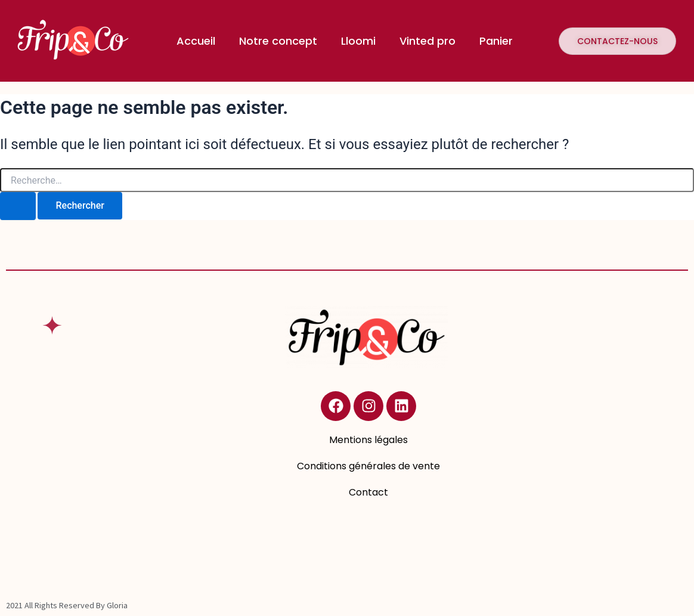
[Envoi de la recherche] (18, 206)
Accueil (196, 41)
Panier (496, 41)
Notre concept (278, 41)
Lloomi (358, 41)
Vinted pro (427, 41)
